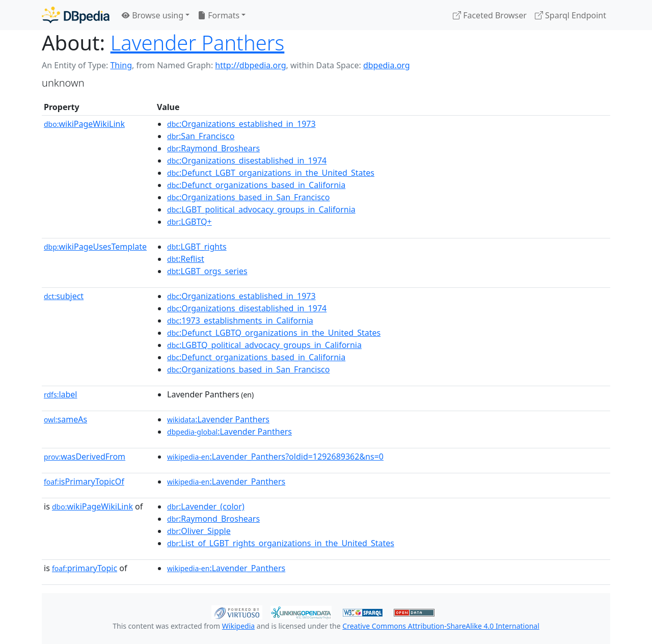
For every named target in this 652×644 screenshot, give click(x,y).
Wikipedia (238, 626)
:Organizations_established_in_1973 (241, 124)
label (61, 394)
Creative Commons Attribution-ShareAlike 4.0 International (441, 626)
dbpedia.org (387, 65)
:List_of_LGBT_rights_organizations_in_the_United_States (281, 543)
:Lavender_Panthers (226, 481)
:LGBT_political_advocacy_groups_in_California (261, 209)
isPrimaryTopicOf (84, 481)
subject (64, 296)
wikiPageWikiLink (84, 124)
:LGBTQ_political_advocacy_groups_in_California (264, 345)
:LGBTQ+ (189, 222)
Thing (121, 65)
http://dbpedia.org (250, 65)
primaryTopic (85, 568)
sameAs (65, 419)
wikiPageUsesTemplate (95, 247)
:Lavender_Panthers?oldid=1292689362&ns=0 (275, 457)
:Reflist (186, 259)
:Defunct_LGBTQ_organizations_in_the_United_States (274, 333)
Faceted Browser (490, 15)
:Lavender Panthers (218, 419)
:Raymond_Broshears (213, 148)
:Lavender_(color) (206, 506)
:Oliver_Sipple (199, 531)
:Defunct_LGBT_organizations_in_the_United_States (271, 173)
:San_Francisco (201, 136)
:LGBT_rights (197, 247)
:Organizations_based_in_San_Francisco (248, 197)
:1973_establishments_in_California (240, 320)
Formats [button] (219, 15)
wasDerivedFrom (85, 457)
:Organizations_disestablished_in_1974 (247, 160)
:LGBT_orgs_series (207, 271)
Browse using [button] (153, 15)
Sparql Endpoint (570, 15)
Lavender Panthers (198, 43)
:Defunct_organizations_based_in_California (256, 185)
